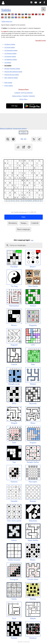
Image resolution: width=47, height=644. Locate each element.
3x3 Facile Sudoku (10, 47)
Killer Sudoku (8, 82)
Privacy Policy (23, 99)
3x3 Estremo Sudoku (10, 56)
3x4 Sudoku (8, 62)
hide (32, 240)
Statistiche (32, 96)
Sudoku (6, 10)
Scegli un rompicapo (27, 93)
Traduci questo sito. (7, 21)
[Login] (3, 3)
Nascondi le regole (41, 40)
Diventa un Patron (23, 89)
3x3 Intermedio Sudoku (11, 50)
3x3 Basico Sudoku (10, 44)
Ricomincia (13, 223)
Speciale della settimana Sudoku (13, 71)
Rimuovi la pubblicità (6, 128)
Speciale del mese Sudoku (12, 75)
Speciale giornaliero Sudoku (12, 68)
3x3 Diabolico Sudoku (11, 59)
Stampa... (24, 223)
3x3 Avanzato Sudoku (10, 53)
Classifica (25, 96)
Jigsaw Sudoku (9, 85)
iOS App (14, 106)
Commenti (17, 93)
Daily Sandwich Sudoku (11, 78)
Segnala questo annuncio (20, 128)
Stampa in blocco (17, 96)
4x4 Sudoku (8, 65)
